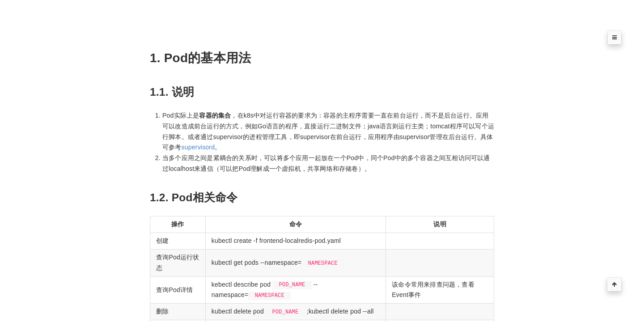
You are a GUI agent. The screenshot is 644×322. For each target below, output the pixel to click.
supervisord (198, 147)
